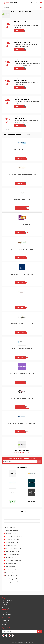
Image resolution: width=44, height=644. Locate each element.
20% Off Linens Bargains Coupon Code (22, 398)
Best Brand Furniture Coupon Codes (14, 576)
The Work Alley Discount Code (13, 548)
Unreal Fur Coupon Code (11, 570)
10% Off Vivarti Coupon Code (22, 224)
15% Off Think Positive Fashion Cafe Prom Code (22, 175)
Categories (5, 612)
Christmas (5, 624)
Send (39, 461)
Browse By (5, 610)
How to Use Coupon (7, 600)
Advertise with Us (6, 606)
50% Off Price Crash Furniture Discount (22, 249)
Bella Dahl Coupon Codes (11, 579)
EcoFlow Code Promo (10, 518)
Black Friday (34, 3)
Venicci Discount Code (10, 545)
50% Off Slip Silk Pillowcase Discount (22, 324)
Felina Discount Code (10, 558)
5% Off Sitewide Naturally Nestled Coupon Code (22, 423)
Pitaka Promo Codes (10, 521)
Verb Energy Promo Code (11, 582)
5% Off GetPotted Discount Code (22, 299)
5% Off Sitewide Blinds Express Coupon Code (22, 349)
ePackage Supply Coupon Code (13, 561)
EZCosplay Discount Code (11, 542)
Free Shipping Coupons (8, 614)
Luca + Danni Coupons (10, 588)
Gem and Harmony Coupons (12, 551)
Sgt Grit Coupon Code (10, 564)
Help (4, 598)
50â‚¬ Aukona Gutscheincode (22, 199)
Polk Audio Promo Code (11, 585)
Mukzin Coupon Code (10, 533)
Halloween (5, 626)
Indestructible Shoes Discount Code (14, 536)
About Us (4, 604)
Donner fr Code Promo (11, 515)
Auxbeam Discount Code (11, 530)
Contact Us (5, 602)
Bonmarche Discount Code (12, 554)
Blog (3, 616)
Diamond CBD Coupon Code (12, 539)
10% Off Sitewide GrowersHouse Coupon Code (22, 374)
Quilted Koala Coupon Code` (12, 573)
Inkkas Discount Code (10, 567)
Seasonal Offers (7, 618)
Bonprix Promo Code (10, 524)
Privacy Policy (6, 608)
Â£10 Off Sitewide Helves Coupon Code (22, 274)
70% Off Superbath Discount (22, 150)
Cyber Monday (6, 620)
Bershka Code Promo (10, 527)
